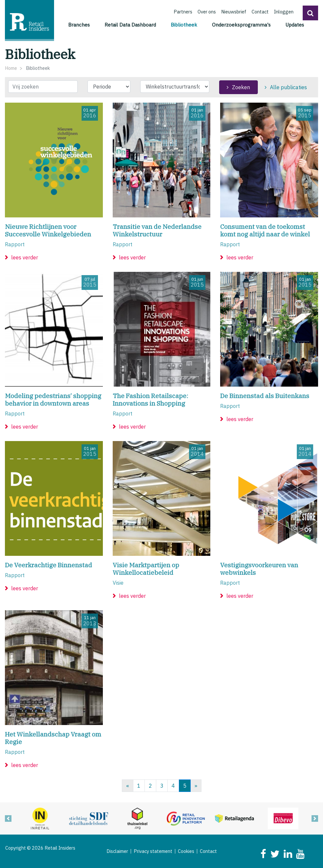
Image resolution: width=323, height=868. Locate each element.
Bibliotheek (185, 24)
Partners (183, 12)
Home (11, 68)
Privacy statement (153, 851)
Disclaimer (117, 851)
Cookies (186, 851)
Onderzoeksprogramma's (241, 25)
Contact (260, 12)
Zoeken (241, 87)
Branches (79, 25)
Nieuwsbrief (234, 12)
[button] (310, 13)
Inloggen (284, 12)
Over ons (207, 12)
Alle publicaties (288, 87)
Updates (295, 25)
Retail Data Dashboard (130, 25)
